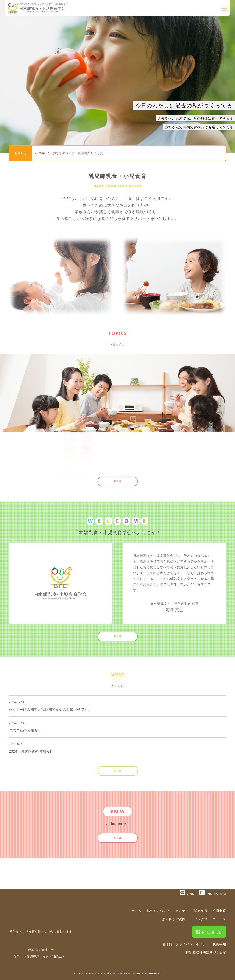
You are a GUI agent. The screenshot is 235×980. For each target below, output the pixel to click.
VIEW (118, 481)
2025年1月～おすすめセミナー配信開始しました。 (71, 153)
